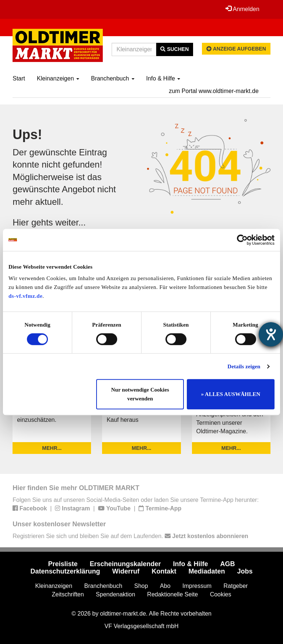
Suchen (174, 49)
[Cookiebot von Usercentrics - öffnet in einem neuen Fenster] (242, 240)
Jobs (245, 571)
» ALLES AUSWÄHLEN (230, 394)
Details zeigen (244, 366)
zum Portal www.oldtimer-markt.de (214, 91)
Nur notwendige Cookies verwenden (140, 394)
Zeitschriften (68, 594)
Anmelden (242, 9)
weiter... (71, 222)
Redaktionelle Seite (172, 594)
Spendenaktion (116, 594)
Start (19, 78)
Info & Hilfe (163, 78)
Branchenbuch (113, 78)
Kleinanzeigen (58, 78)
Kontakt (164, 571)
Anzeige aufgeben (236, 49)
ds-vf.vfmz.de (25, 296)
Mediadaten (207, 571)
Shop (141, 586)
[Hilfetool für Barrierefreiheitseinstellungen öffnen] (271, 334)
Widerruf (126, 571)
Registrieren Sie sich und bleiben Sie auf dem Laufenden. (130, 536)
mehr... (52, 448)
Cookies (221, 594)
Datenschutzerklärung (65, 571)
